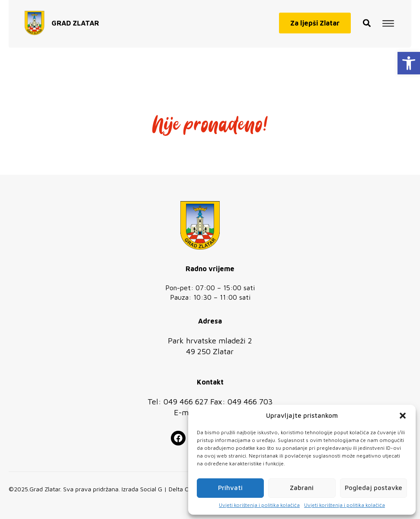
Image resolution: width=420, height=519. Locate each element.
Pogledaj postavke (374, 488)
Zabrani (302, 488)
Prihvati (230, 488)
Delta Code (184, 489)
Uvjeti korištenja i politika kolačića (259, 505)
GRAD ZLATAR (75, 20)
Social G (151, 489)
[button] (409, 63)
